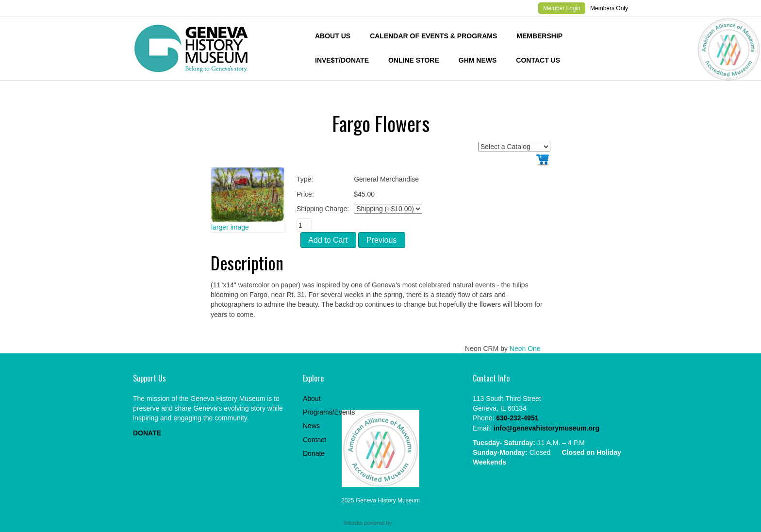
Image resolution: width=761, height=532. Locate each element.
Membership (539, 36)
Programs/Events (329, 412)
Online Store (414, 60)
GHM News (478, 60)
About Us (333, 36)
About (312, 399)
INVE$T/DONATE (342, 60)
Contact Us (538, 60)
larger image (230, 227)
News (311, 426)
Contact (314, 440)
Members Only (609, 8)
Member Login (562, 8)
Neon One (525, 349)
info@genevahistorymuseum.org (546, 428)
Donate (314, 453)
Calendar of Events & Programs (433, 36)
